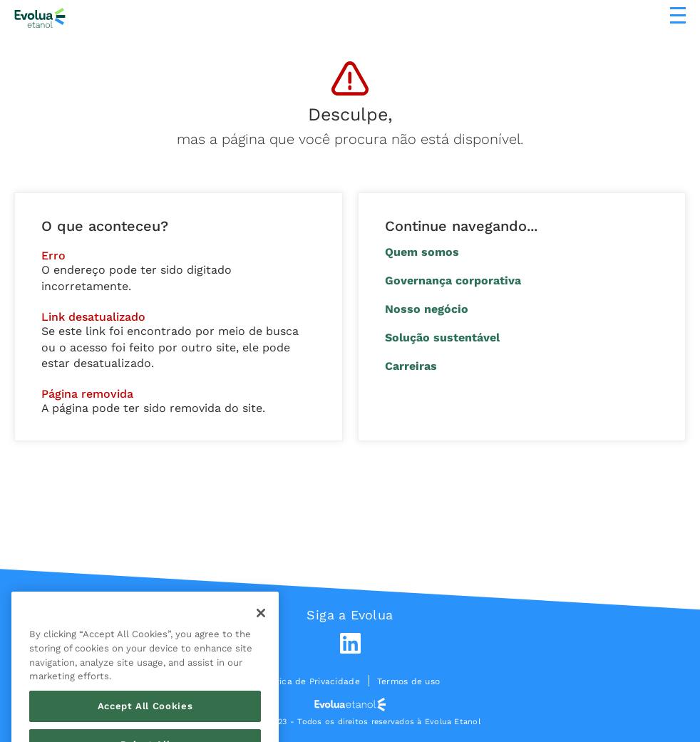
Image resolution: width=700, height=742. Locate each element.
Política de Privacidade (310, 681)
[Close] (261, 629)
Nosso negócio (427, 309)
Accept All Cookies (145, 722)
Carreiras (411, 366)
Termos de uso (408, 681)
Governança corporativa (453, 280)
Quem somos (422, 252)
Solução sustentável (442, 337)
